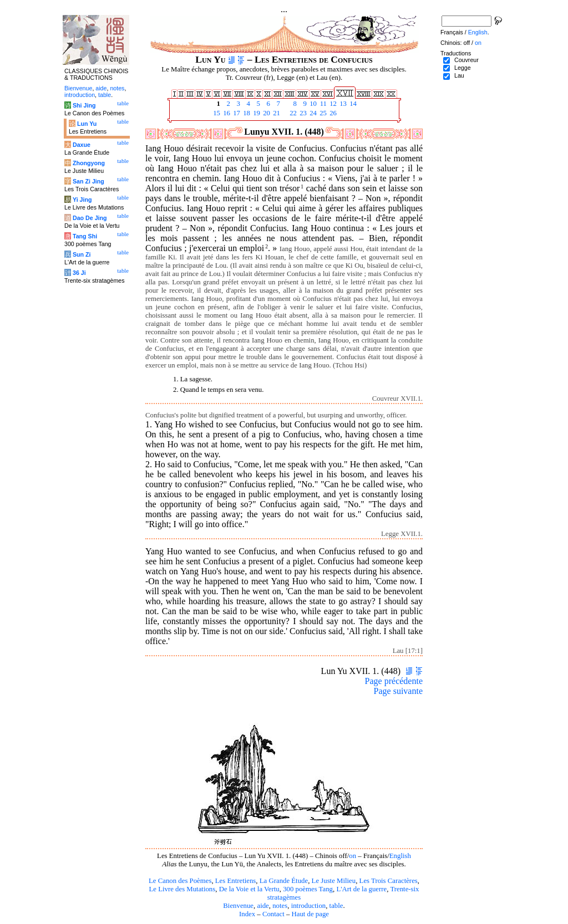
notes (280, 906)
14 (352, 104)
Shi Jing (84, 105)
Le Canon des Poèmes (180, 881)
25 (322, 113)
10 (312, 104)
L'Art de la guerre (361, 889)
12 (332, 104)
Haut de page (311, 914)
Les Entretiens (236, 881)
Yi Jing (82, 200)
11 (322, 104)
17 (236, 113)
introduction (309, 906)
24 (312, 113)
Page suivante (398, 691)
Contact (273, 914)
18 (246, 113)
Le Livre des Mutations (182, 889)
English (400, 856)
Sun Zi (82, 254)
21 (276, 113)
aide (263, 906)
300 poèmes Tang (308, 889)
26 (332, 113)
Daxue (82, 145)
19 (256, 113)
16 (226, 113)
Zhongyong (89, 163)
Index (247, 914)
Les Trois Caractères (389, 881)
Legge (463, 68)
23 (302, 113)
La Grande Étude (284, 881)
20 (266, 113)
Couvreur (466, 60)
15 (216, 113)
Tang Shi (85, 236)
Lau (459, 75)
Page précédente (394, 681)
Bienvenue (238, 906)
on (353, 856)
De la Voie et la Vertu (249, 889)
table (336, 906)
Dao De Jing (90, 218)
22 (292, 113)
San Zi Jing (88, 181)
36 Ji (79, 273)
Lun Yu (87, 124)
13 (342, 104)
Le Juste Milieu (334, 881)
